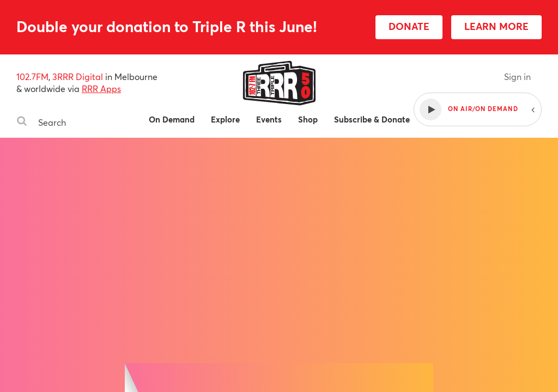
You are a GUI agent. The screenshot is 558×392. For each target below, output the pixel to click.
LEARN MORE (496, 26)
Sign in (517, 76)
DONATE (409, 26)
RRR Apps (101, 88)
